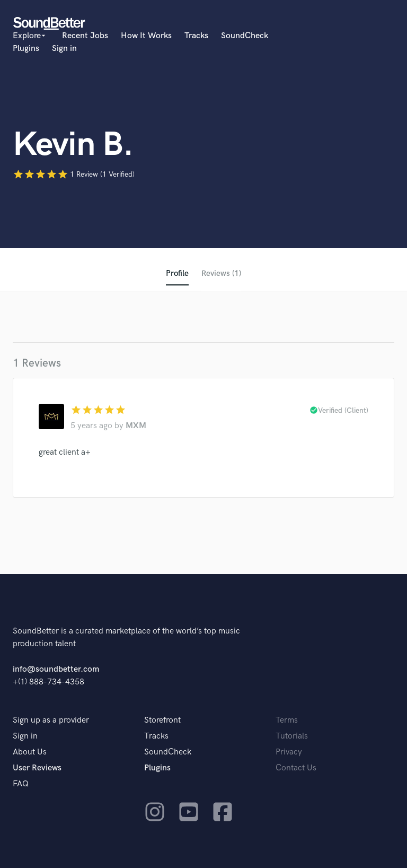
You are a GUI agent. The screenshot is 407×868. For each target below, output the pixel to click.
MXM (136, 426)
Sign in (64, 49)
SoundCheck (245, 36)
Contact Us (296, 768)
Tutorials (292, 736)
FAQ (21, 784)
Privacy (289, 752)
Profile (177, 274)
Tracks (196, 36)
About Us (30, 752)
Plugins (26, 49)
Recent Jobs (85, 36)
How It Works (146, 36)
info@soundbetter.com (56, 669)
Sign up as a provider (51, 720)
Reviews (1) (221, 274)
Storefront (162, 720)
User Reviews (37, 768)
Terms (287, 720)
